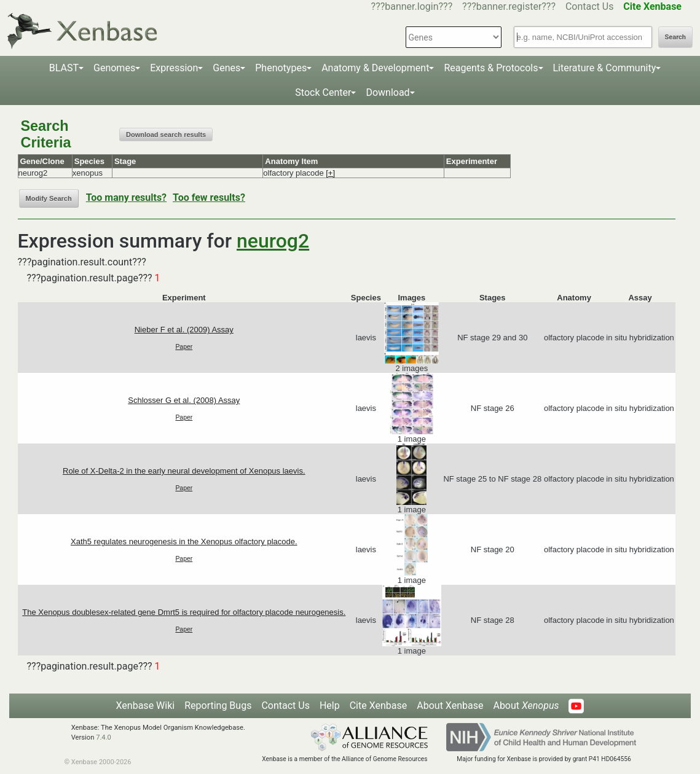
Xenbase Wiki (146, 706)
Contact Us (590, 6)
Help (330, 706)
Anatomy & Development (375, 68)
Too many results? (126, 197)
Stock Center (323, 92)
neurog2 (273, 241)
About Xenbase (450, 706)
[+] (330, 173)
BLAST (64, 68)
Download (387, 92)
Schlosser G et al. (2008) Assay (184, 400)
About (526, 706)
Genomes (114, 68)
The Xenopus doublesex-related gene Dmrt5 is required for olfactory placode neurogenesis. (184, 612)
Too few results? (209, 197)
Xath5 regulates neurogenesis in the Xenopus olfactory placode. (184, 541)
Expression (174, 68)
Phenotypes (281, 68)
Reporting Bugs (218, 706)
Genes (226, 68)
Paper (184, 347)
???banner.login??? (412, 6)
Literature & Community (605, 68)
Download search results (166, 135)
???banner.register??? (509, 6)
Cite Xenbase (379, 706)
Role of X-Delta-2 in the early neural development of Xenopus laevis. (184, 471)
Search (675, 37)
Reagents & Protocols (491, 68)
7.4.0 (104, 737)
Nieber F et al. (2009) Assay (184, 330)
